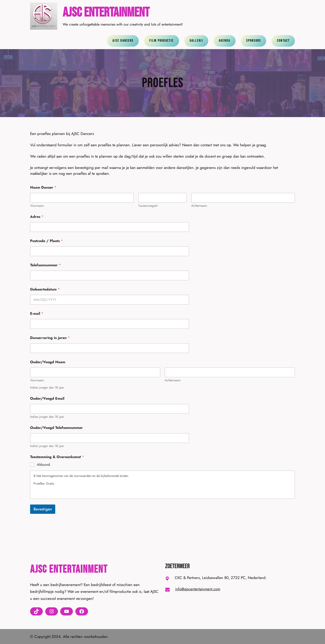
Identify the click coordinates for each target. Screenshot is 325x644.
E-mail (37, 314)
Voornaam (37, 206)
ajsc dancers (123, 41)
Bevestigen (43, 509)
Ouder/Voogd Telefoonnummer (56, 428)
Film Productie (161, 41)
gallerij (196, 41)
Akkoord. (44, 465)
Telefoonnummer (45, 265)
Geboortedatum (45, 289)
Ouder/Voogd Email (47, 398)
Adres (37, 217)
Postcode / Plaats (47, 241)
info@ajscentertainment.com (198, 589)
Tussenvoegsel (148, 206)
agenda (225, 41)
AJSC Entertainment (106, 13)
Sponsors (254, 41)
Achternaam (199, 206)
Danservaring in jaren (50, 338)
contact (283, 41)
